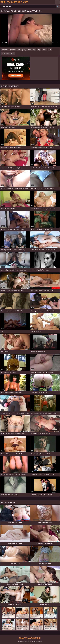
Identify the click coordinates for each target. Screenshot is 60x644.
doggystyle (6, 53)
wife (12, 53)
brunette (5, 50)
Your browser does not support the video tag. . (30, 31)
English (57, 2)
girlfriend (13, 50)
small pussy (32, 50)
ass (50, 50)
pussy (24, 50)
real (19, 50)
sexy (39, 50)
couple (45, 50)
